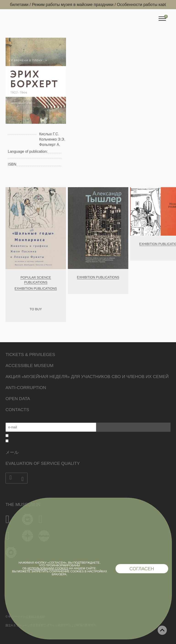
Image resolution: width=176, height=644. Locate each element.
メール (12, 452)
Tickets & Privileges (30, 354)
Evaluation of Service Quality (43, 463)
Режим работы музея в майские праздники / (83, 5)
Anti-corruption (26, 388)
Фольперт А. (50, 145)
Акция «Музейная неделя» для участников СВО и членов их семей (87, 377)
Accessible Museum (29, 366)
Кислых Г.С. (49, 134)
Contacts (17, 410)
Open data (18, 399)
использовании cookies (48, 568)
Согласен (142, 569)
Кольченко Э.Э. (52, 139)
